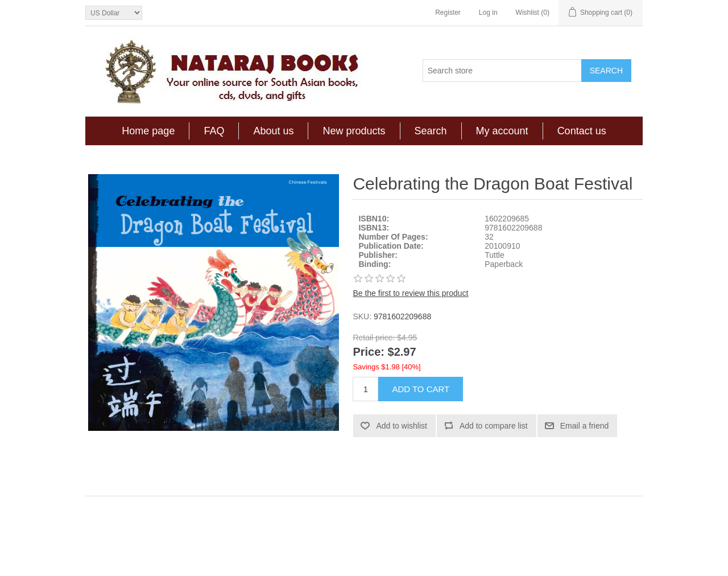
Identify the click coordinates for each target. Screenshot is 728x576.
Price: (369, 352)
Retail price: (374, 338)
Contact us (582, 131)
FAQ (214, 131)
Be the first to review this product (410, 293)
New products (354, 131)
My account (502, 131)
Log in (488, 13)
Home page (148, 131)
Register (448, 13)
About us (273, 131)
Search (431, 131)
